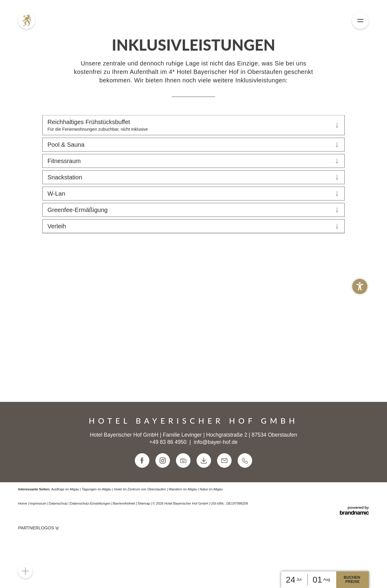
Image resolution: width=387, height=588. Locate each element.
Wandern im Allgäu (183, 521)
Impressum (38, 536)
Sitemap (144, 536)
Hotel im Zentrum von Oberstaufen (140, 521)
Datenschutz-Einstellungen (91, 536)
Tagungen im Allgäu (97, 521)
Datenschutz (59, 536)
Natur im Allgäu (211, 521)
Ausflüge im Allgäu (65, 521)
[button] (360, 286)
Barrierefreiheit (124, 536)
